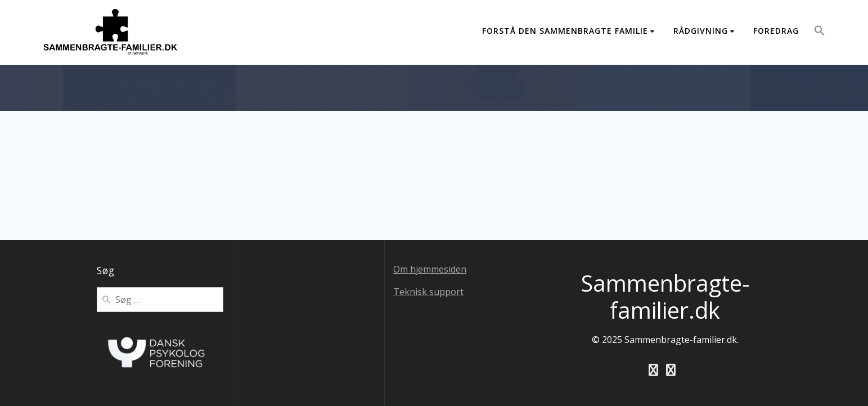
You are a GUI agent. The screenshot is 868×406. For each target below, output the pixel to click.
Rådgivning (701, 31)
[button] (820, 32)
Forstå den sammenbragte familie (565, 31)
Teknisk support (428, 292)
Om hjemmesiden (430, 269)
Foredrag (776, 31)
